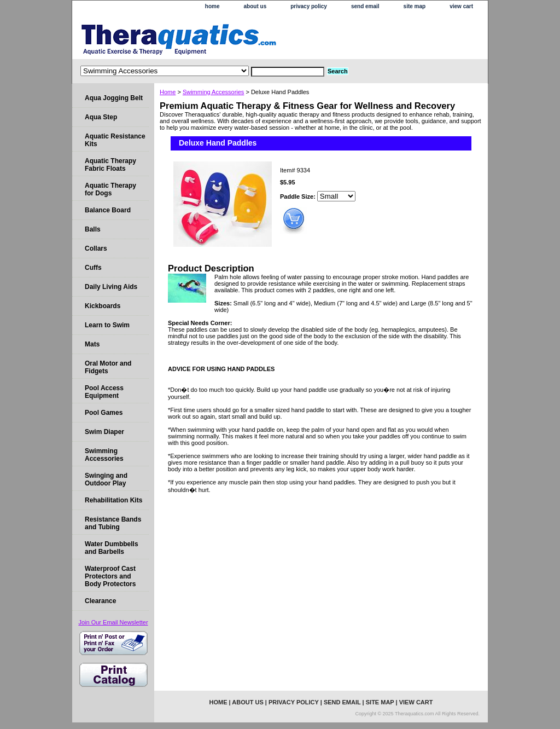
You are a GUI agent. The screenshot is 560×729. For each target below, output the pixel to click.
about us (255, 6)
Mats (92, 344)
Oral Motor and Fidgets (108, 367)
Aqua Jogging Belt (114, 98)
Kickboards (103, 306)
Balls (93, 229)
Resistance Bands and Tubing (113, 523)
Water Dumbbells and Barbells (112, 548)
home (212, 6)
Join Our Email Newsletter (113, 622)
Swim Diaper (104, 432)
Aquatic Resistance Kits (115, 140)
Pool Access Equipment (104, 392)
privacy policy (309, 6)
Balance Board (108, 210)
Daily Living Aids (111, 287)
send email (365, 6)
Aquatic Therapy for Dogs (110, 189)
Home (168, 92)
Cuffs (93, 268)
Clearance (100, 601)
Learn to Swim (107, 325)
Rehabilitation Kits (113, 500)
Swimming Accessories (213, 92)
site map (415, 6)
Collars (96, 248)
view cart (461, 6)
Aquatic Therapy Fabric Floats (110, 165)
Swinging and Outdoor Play (106, 479)
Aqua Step (101, 117)
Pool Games (104, 413)
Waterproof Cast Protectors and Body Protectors (110, 576)
